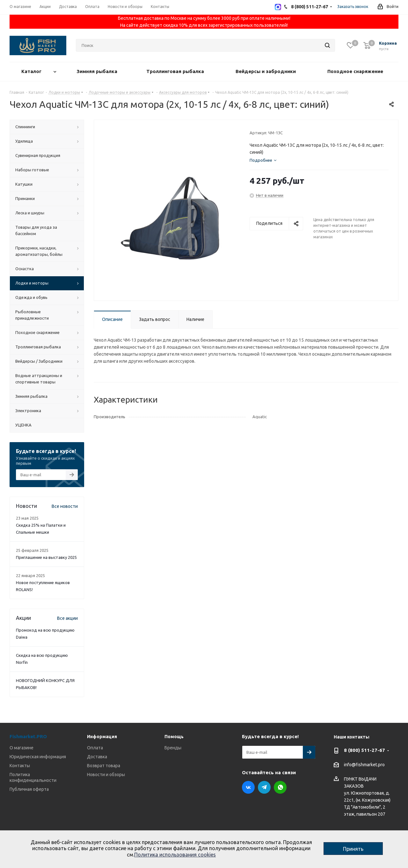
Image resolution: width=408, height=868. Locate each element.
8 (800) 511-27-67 (364, 750)
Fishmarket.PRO (28, 736)
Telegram (264, 787)
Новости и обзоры (106, 775)
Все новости (65, 506)
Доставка (97, 757)
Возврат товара (104, 766)
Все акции (67, 618)
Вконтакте (248, 787)
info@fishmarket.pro (364, 765)
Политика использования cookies (175, 855)
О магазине (22, 748)
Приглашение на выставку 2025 (46, 557)
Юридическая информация (38, 757)
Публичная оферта (29, 789)
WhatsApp (280, 787)
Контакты (20, 766)
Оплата (95, 748)
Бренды (173, 748)
